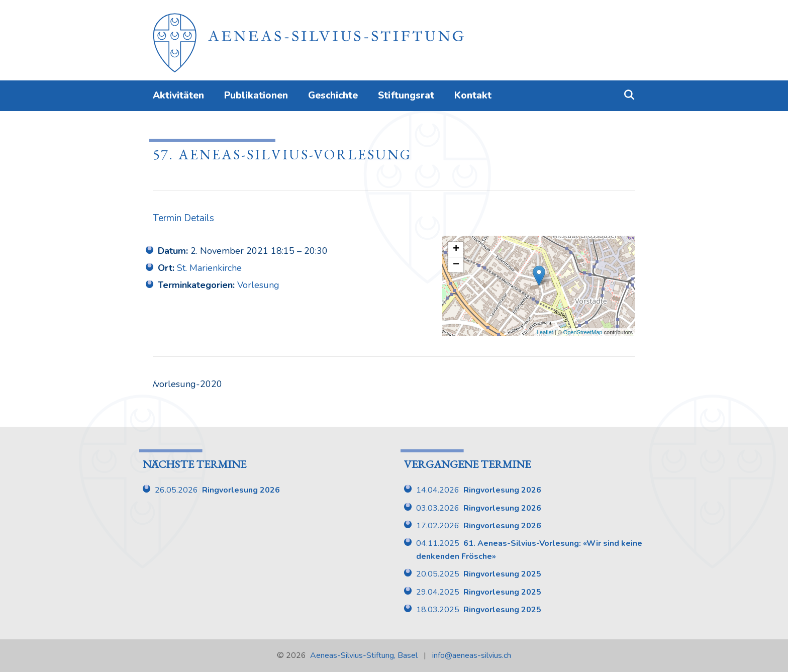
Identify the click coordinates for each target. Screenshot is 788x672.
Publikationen (256, 95)
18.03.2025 (479, 610)
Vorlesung (258, 285)
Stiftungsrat (406, 95)
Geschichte (333, 95)
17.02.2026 (479, 526)
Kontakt (473, 95)
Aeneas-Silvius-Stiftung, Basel (364, 655)
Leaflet (545, 332)
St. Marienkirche (209, 268)
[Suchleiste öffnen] (629, 95)
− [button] (456, 265)
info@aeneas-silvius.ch (472, 655)
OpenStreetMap (583, 332)
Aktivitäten (178, 95)
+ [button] (456, 249)
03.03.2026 (479, 508)
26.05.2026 (217, 490)
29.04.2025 (479, 592)
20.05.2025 (479, 574)
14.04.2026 (479, 490)
